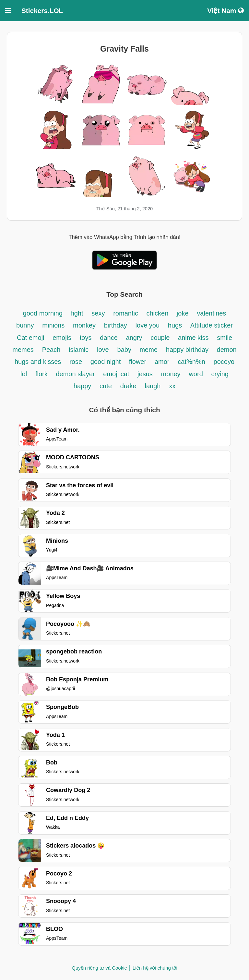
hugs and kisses (38, 362)
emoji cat (116, 374)
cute (106, 386)
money (171, 374)
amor (162, 362)
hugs (176, 325)
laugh (153, 386)
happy (83, 386)
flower (138, 362)
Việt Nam (225, 11)
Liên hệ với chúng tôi (155, 968)
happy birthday (188, 350)
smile (225, 338)
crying (220, 374)
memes (23, 350)
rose (76, 362)
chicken (158, 313)
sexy (98, 313)
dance (109, 338)
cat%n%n (191, 362)
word (196, 374)
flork (41, 374)
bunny (25, 325)
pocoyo (224, 362)
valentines (211, 313)
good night (107, 362)
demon (227, 350)
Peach (51, 350)
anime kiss (193, 338)
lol (24, 374)
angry (134, 338)
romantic (126, 313)
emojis (62, 338)
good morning (43, 313)
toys (86, 338)
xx (172, 386)
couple (160, 338)
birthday (116, 325)
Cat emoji (30, 338)
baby (125, 350)
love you (148, 325)
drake (128, 386)
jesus (145, 374)
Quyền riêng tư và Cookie (99, 968)
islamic (79, 350)
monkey (85, 325)
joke (183, 313)
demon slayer (75, 374)
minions (53, 325)
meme (148, 350)
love (103, 350)
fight (77, 313)
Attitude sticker (212, 325)
